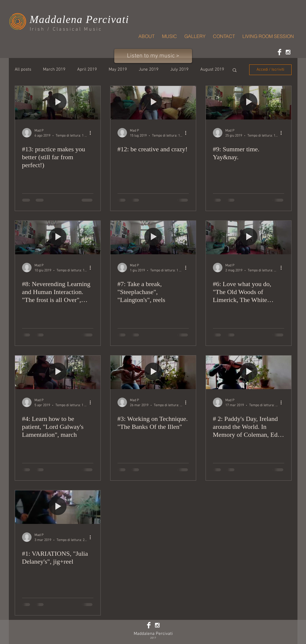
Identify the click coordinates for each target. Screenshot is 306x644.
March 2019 (54, 69)
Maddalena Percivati (153, 634)
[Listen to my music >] (153, 56)
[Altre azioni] (92, 133)
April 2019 (87, 69)
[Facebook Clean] (279, 52)
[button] (235, 70)
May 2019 (118, 69)
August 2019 (212, 69)
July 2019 (179, 69)
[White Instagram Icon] (288, 52)
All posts (23, 69)
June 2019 (149, 69)
